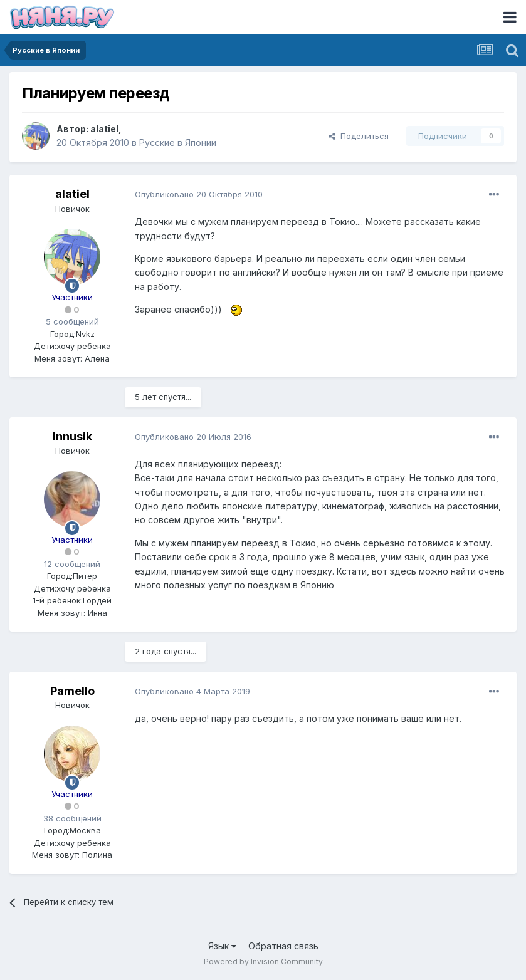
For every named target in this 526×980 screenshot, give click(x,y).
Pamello (72, 691)
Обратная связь (283, 946)
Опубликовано (199, 194)
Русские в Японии (178, 143)
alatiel (104, 129)
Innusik (72, 436)
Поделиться (359, 136)
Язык (222, 946)
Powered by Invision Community (263, 962)
